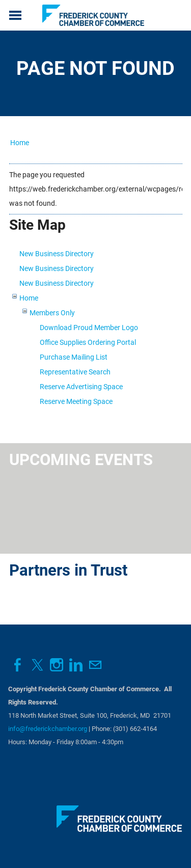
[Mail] (95, 665)
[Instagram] (57, 665)
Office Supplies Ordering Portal (88, 342)
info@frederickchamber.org (48, 729)
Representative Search (75, 372)
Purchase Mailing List (74, 357)
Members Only (52, 313)
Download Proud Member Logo (89, 328)
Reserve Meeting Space (76, 401)
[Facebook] (18, 665)
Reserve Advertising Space (81, 387)
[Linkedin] (76, 665)
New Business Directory (57, 254)
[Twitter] (37, 665)
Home (20, 143)
